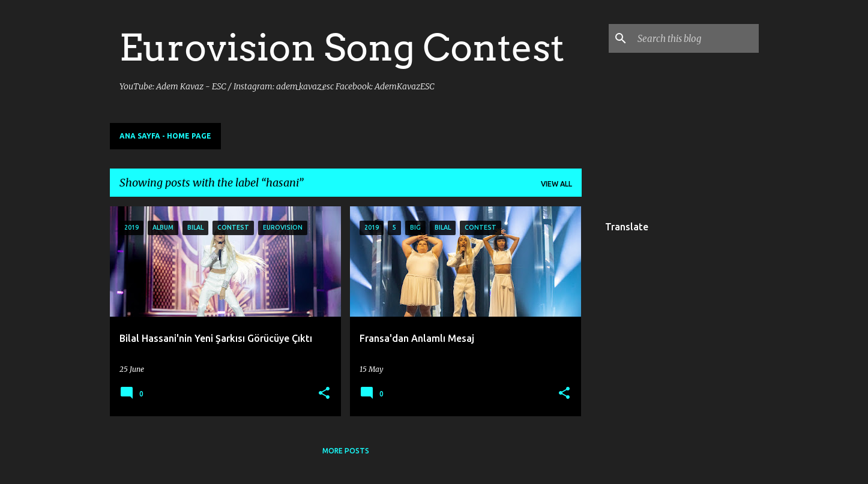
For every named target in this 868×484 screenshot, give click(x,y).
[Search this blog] (696, 38)
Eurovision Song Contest (342, 47)
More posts (346, 451)
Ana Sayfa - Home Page (165, 136)
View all (556, 184)
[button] (324, 394)
